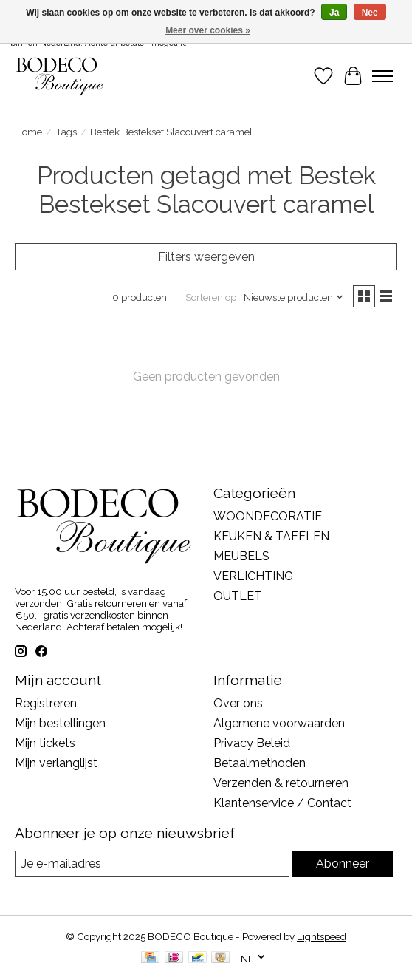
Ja (334, 13)
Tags (66, 132)
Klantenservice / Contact (282, 803)
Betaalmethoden (260, 763)
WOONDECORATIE (268, 516)
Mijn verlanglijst (56, 763)
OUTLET (238, 596)
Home (28, 132)
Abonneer (343, 864)
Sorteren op (211, 297)
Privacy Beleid (252, 743)
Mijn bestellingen (60, 723)
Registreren (46, 703)
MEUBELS (241, 556)
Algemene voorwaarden (279, 723)
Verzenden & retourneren (281, 783)
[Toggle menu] (382, 76)
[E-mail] (152, 864)
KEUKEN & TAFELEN (271, 536)
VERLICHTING (253, 576)
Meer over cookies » (208, 30)
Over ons (238, 703)
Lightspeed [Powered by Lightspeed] (322, 936)
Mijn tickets (45, 743)
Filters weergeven (206, 257)
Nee (370, 13)
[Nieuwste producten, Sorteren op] (294, 297)
